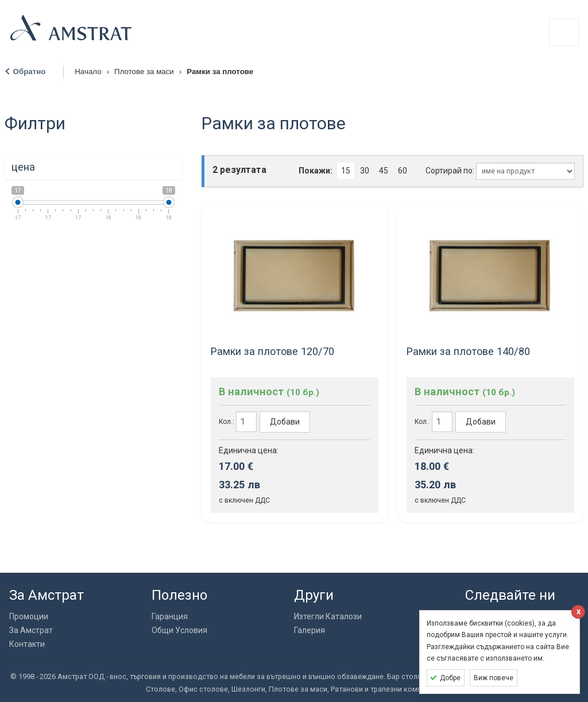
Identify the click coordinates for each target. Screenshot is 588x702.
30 (365, 171)
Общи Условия (179, 630)
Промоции (29, 616)
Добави (285, 422)
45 (384, 171)
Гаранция (170, 616)
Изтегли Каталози (328, 616)
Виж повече (494, 678)
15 (346, 171)
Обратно (30, 72)
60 (403, 171)
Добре (450, 678)
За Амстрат (31, 630)
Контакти (27, 644)
